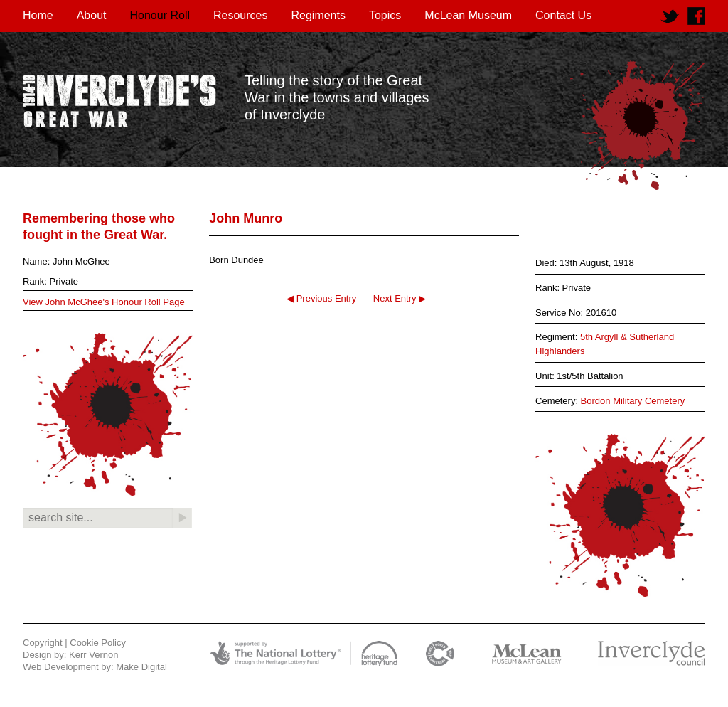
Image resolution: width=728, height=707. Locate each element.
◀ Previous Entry (321, 298)
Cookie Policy (98, 643)
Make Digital (141, 667)
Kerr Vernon (93, 655)
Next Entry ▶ (400, 298)
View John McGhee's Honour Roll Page (104, 302)
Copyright (43, 643)
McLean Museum (468, 15)
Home (38, 15)
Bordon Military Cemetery (633, 401)
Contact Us (563, 15)
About (92, 15)
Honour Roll (160, 15)
